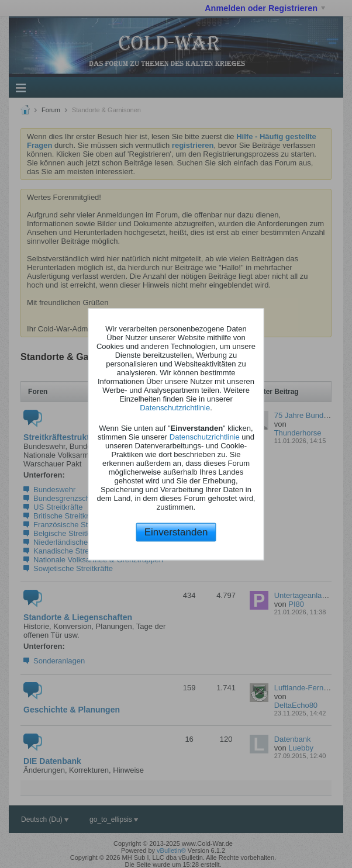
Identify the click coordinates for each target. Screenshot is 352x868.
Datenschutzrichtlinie (175, 408)
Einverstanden (176, 532)
